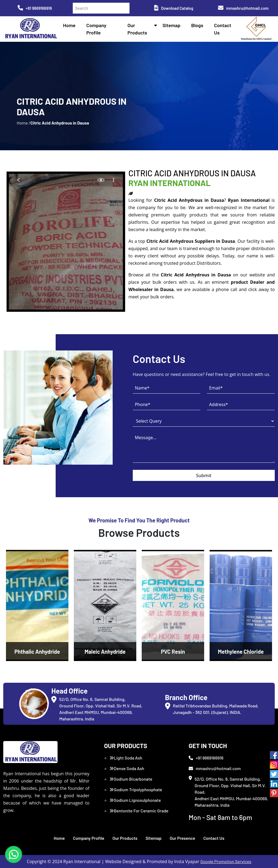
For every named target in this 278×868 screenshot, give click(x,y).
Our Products (125, 838)
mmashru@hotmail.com (243, 8)
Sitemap (171, 25)
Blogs (197, 25)
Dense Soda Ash (127, 768)
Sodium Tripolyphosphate (136, 789)
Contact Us (214, 838)
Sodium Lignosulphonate (135, 800)
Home (69, 25)
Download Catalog (174, 8)
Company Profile (89, 838)
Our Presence (182, 838)
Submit (204, 475)
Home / (23, 123)
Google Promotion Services (226, 861)
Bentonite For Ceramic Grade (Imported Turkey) (139, 814)
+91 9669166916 (35, 8)
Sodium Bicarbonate (131, 779)
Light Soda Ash (126, 758)
